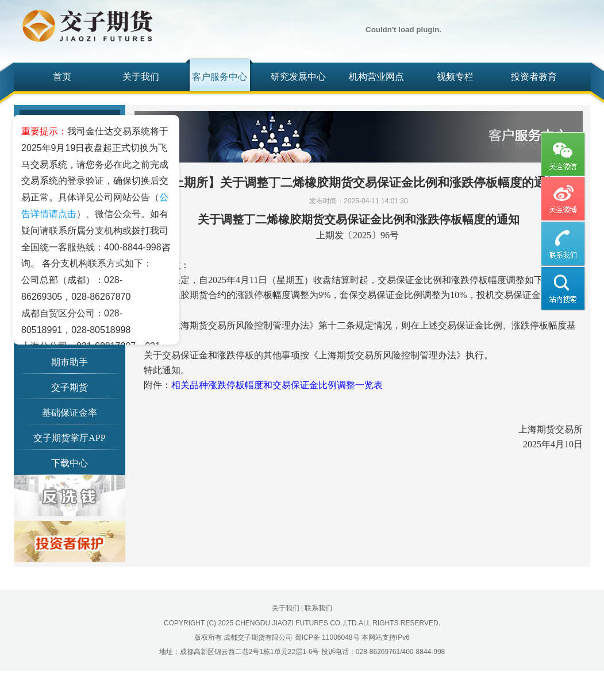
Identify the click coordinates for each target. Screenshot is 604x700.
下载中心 (70, 463)
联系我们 (318, 608)
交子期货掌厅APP (69, 438)
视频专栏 (455, 77)
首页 (62, 77)
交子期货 (70, 387)
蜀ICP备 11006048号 (327, 637)
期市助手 (70, 362)
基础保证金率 (70, 413)
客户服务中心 (220, 77)
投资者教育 (534, 77)
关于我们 (141, 77)
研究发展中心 (298, 77)
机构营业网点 (376, 77)
